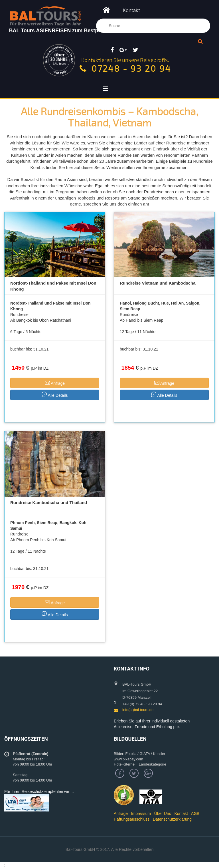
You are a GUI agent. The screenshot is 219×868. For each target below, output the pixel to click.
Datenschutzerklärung (172, 819)
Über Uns (163, 813)
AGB (195, 813)
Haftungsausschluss (132, 819)
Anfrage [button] (55, 383)
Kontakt (131, 10)
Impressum (141, 813)
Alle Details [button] (55, 395)
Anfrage (121, 813)
